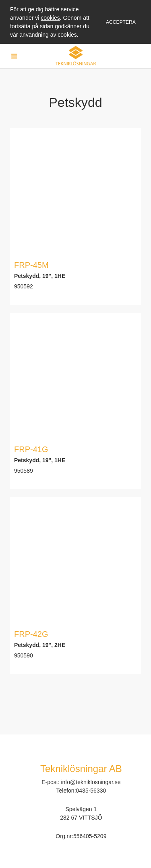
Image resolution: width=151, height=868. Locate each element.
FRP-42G (31, 634)
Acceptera (121, 22)
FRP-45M (31, 265)
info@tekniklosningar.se (91, 782)
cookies (50, 18)
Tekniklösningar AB (81, 769)
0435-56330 (91, 791)
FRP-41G (31, 449)
